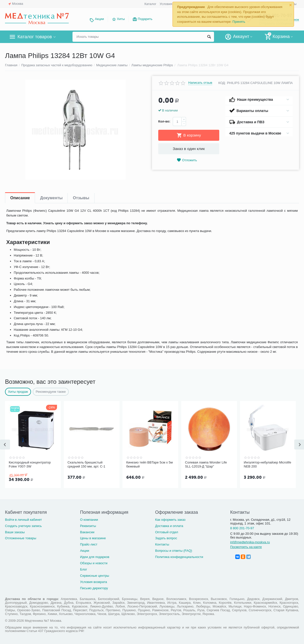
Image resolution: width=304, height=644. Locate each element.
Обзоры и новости (94, 563)
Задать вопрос (166, 538)
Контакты (162, 544)
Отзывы (81, 198)
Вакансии (87, 532)
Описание (20, 198)
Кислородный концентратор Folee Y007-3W (30, 464)
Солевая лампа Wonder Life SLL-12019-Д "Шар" (206, 464)
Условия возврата (93, 581)
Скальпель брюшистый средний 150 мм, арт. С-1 (86, 464)
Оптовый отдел (166, 532)
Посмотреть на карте (246, 546)
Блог (83, 569)
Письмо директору (94, 588)
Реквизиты (88, 525)
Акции (99, 19)
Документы (51, 198)
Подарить (145, 19)
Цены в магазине (93, 538)
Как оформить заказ (170, 519)
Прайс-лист (89, 544)
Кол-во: (164, 121)
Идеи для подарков (95, 556)
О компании (89, 519)
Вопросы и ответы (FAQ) (173, 550)
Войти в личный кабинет (23, 519)
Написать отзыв (200, 83)
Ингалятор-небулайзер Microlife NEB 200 (267, 464)
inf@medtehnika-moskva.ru (250, 542)
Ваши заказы (15, 532)
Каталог (150, 4)
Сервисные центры (94, 575)
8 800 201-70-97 (242, 528)
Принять (239, 22)
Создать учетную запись (23, 525)
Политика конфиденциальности (179, 556)
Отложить (187, 160)
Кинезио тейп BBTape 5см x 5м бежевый (149, 464)
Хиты (121, 19)
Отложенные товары (21, 538)
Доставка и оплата (169, 525)
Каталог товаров (35, 37)
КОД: (222, 83)
